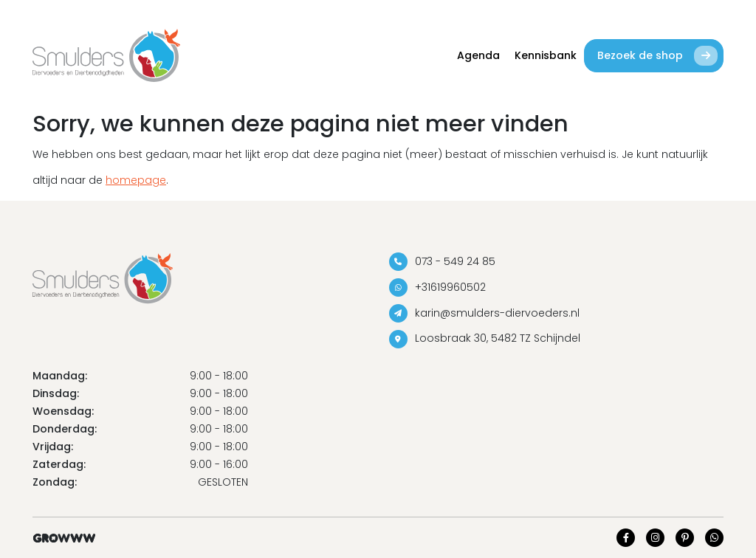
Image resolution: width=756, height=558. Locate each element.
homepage (136, 180)
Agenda (478, 55)
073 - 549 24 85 (442, 262)
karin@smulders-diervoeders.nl (484, 313)
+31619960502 (437, 287)
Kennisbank (546, 55)
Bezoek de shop (657, 56)
